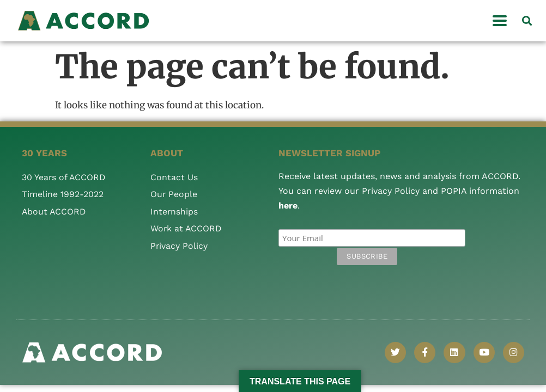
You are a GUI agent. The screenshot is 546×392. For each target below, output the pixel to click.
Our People (174, 194)
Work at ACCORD (187, 228)
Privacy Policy (179, 246)
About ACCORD (54, 212)
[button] (527, 20)
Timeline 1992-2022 (63, 194)
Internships (174, 212)
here (288, 206)
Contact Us (174, 177)
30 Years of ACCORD (64, 177)
